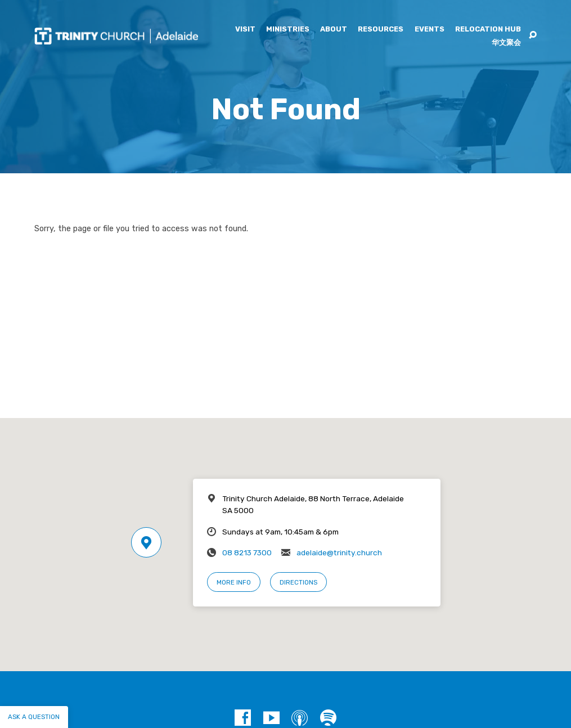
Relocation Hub (488, 30)
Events (430, 30)
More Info (234, 582)
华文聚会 (506, 43)
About (334, 30)
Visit (245, 30)
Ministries (288, 30)
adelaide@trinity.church (339, 552)
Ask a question (34, 717)
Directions (298, 582)
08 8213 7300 (247, 552)
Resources (381, 30)
